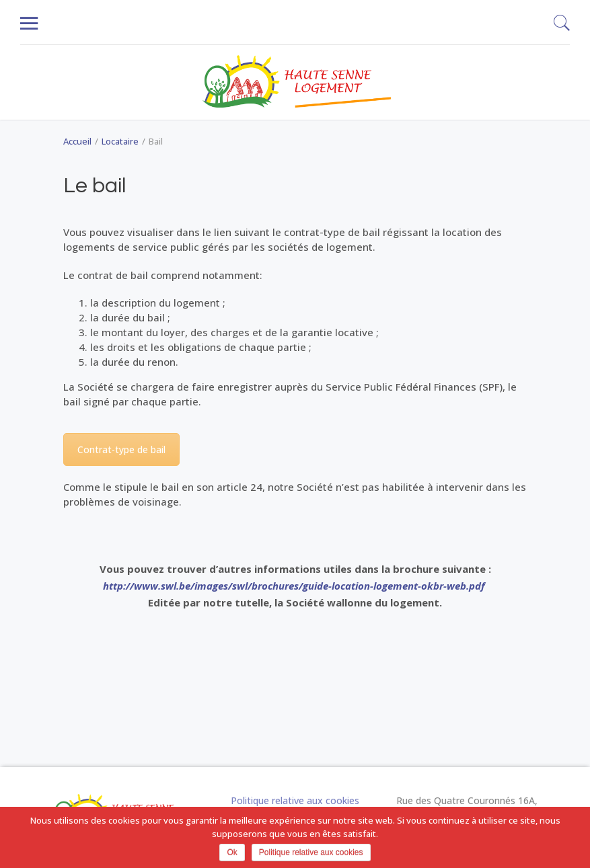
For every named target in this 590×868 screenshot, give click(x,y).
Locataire (120, 141)
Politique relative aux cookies (295, 800)
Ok (232, 853)
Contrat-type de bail (121, 449)
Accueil (77, 141)
